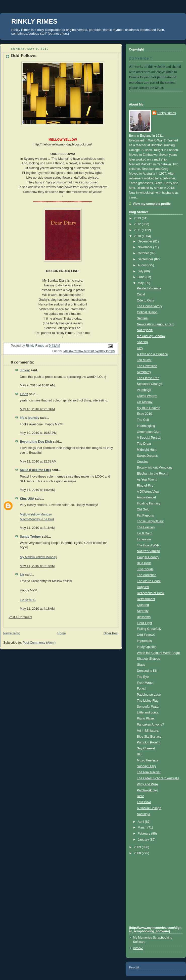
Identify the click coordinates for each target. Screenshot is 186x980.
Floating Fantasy (149, 503)
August (143, 265)
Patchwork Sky (147, 790)
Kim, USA (27, 499)
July (141, 271)
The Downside (147, 366)
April (141, 822)
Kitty (140, 348)
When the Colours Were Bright (158, 653)
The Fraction (146, 527)
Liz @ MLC (28, 600)
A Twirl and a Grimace (152, 354)
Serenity (143, 611)
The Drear (144, 444)
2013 (138, 218)
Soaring (142, 342)
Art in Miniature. (148, 731)
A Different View (148, 492)
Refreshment (146, 599)
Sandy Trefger (30, 537)
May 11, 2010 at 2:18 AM (37, 566)
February (145, 834)
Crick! (141, 294)
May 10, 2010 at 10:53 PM (38, 433)
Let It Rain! (145, 533)
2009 (138, 847)
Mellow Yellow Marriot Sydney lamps (89, 351)
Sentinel (143, 318)
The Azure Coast (149, 581)
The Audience (147, 575)
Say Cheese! (146, 748)
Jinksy (25, 370)
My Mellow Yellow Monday (38, 557)
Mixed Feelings (148, 760)
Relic (141, 796)
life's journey (30, 418)
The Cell (143, 420)
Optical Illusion (147, 312)
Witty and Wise (148, 784)
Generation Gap (148, 432)
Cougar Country (148, 557)
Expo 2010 (145, 414)
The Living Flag (148, 701)
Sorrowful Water (148, 707)
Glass (141, 665)
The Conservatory (150, 306)
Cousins (143, 462)
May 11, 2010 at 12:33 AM (38, 461)
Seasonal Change (150, 384)
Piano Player (146, 718)
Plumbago (144, 390)
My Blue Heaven (149, 408)
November (146, 247)
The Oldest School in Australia (158, 778)
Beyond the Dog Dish (36, 442)
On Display (145, 402)
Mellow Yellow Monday (36, 514)
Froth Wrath (145, 683)
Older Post (111, 633)
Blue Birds (144, 563)
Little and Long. (148, 712)
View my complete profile (152, 204)
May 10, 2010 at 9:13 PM (37, 409)
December (146, 241)
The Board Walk (148, 545)
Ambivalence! (147, 497)
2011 (138, 230)
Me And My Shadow (151, 336)
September (146, 259)
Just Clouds (145, 569)
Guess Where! (147, 396)
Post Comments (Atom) (39, 643)
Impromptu (145, 641)
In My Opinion (147, 647)
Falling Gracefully (149, 629)
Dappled (143, 587)
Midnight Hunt (147, 450)
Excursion (144, 539)
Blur (140, 754)
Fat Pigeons (145, 515)
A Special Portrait (149, 438)
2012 (138, 224)
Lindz (24, 394)
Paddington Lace (149, 695)
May (141, 283)
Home (62, 633)
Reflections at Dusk (151, 593)
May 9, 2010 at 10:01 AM (37, 385)
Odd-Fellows (146, 635)
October (144, 253)
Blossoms (144, 617)
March (143, 828)
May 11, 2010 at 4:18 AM (37, 609)
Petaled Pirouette (149, 288)
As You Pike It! (147, 480)
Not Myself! (145, 330)
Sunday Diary (147, 766)
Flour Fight (145, 623)
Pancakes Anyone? (151, 725)
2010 (138, 236)
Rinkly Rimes (167, 113)
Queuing (143, 605)
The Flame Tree (148, 378)
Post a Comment (20, 617)
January (144, 840)
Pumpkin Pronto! (149, 742)
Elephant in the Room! (153, 474)
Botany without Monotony (155, 468)
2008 (138, 853)
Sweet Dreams (147, 456)
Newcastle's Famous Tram (156, 324)
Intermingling (146, 426)
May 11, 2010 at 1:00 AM (37, 490)
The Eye (143, 677)
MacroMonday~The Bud (37, 519)
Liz (22, 575)
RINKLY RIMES (34, 21)
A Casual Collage (149, 808)
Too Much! (144, 360)
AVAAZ (138, 948)
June (142, 277)
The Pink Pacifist (149, 772)
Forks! (141, 689)
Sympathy (144, 372)
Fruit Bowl (144, 802)
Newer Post (11, 633)
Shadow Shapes (149, 659)
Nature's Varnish (149, 551)
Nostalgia (144, 814)
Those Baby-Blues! (150, 521)
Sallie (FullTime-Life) (35, 470)
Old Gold (143, 509)
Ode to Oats (146, 300)
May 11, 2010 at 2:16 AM (37, 528)
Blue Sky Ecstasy (149, 737)
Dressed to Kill (147, 671)
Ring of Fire (145, 486)
